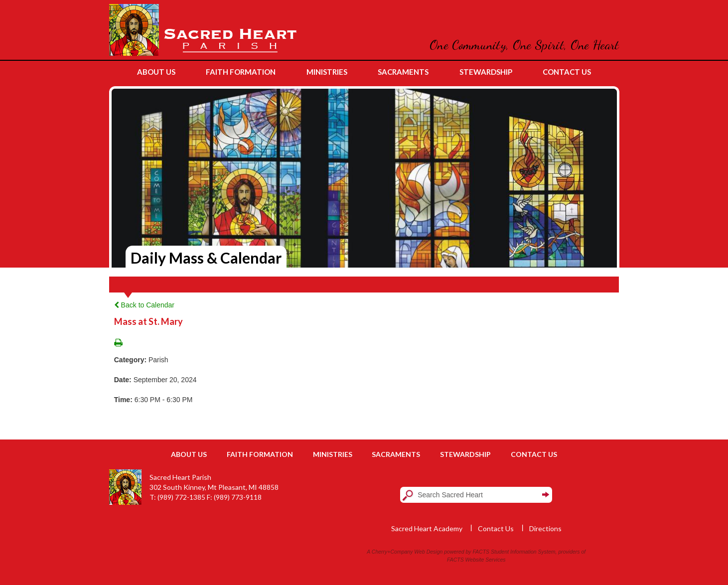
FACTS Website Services (476, 560)
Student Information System (523, 552)
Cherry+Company (392, 552)
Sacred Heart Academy (427, 528)
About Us (189, 454)
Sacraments (396, 454)
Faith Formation (260, 454)
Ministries (333, 454)
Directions (545, 528)
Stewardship (465, 454)
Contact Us (534, 454)
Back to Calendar (144, 305)
